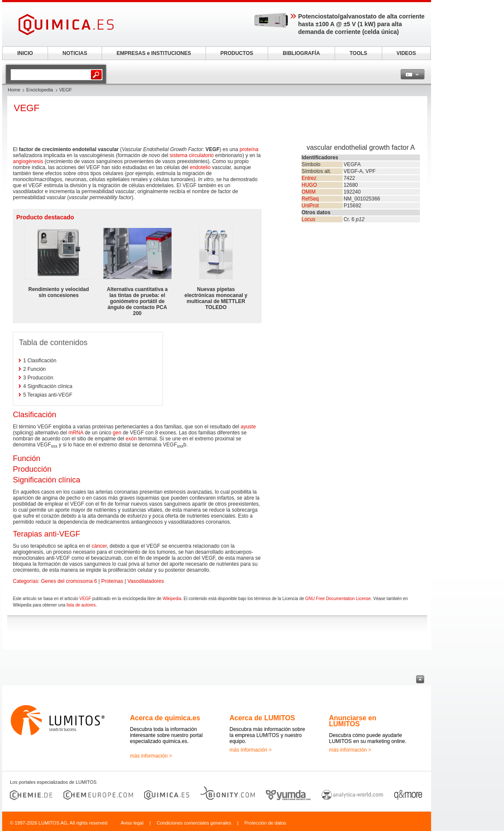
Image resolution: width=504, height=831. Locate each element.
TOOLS (358, 53)
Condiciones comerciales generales (194, 823)
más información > (151, 756)
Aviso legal (132, 823)
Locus (308, 219)
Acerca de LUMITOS (262, 718)
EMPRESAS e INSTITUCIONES (154, 53)
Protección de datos (265, 823)
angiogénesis (28, 161)
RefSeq (310, 199)
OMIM (309, 192)
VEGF (85, 599)
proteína (249, 149)
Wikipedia (172, 599)
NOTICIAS (75, 53)
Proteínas (112, 581)
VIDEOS (406, 53)
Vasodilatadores (146, 581)
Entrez (309, 178)
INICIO (25, 53)
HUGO (309, 185)
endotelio (200, 167)
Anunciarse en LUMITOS (353, 721)
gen (117, 433)
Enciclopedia (39, 90)
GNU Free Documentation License (338, 599)
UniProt (310, 206)
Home (14, 90)
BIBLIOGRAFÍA (301, 53)
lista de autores (81, 605)
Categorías (26, 581)
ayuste (248, 427)
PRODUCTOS (237, 53)
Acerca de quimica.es (165, 718)
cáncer (99, 546)
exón (131, 439)
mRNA (76, 433)
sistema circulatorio (192, 155)
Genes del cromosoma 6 (69, 581)
